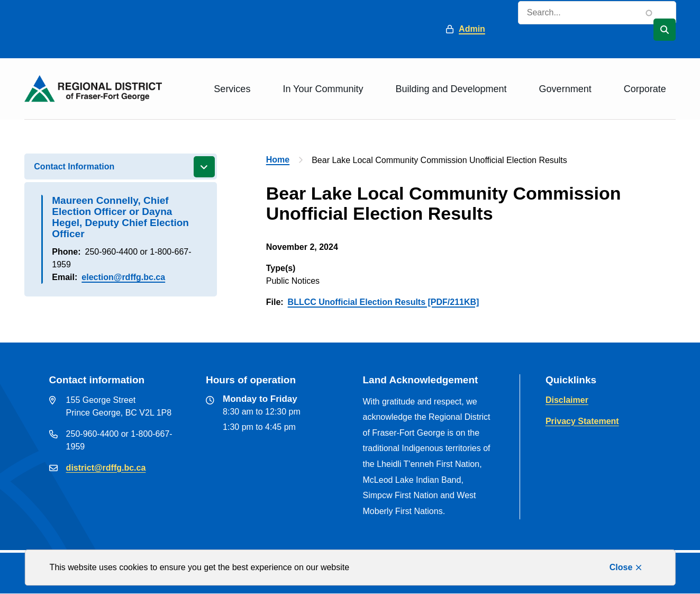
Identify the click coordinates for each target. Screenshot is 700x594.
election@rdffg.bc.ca (123, 277)
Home (278, 160)
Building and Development (451, 89)
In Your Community (323, 89)
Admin (472, 29)
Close (621, 567)
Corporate (645, 89)
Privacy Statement (582, 421)
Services (232, 89)
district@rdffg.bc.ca (106, 468)
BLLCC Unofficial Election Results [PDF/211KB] (384, 302)
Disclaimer (567, 400)
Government (565, 89)
